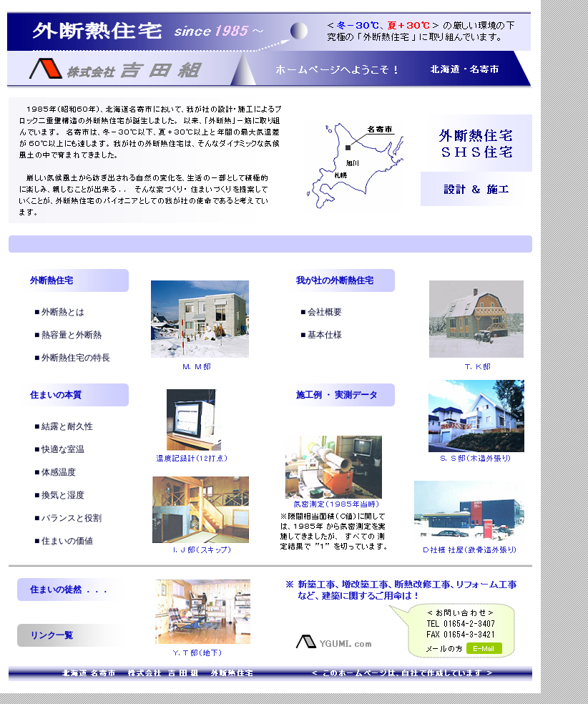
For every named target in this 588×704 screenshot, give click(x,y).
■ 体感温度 (55, 472)
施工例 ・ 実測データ (337, 395)
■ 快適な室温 (59, 449)
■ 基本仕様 (321, 335)
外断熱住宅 (52, 280)
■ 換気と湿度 (59, 495)
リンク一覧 (52, 635)
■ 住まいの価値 (64, 541)
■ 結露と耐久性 (64, 426)
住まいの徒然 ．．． (70, 590)
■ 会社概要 (321, 312)
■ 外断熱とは (59, 312)
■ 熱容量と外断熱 (68, 335)
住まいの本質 (56, 395)
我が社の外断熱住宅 (335, 280)
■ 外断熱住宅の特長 (72, 358)
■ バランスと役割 (68, 518)
